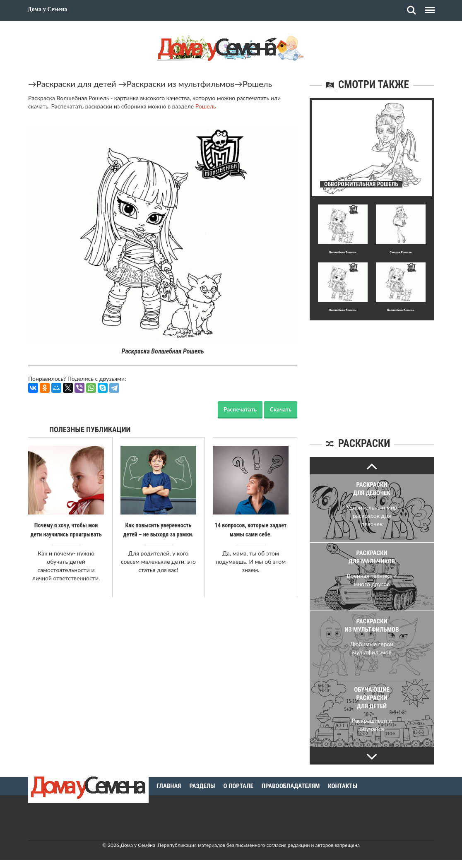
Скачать (281, 409)
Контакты (343, 786)
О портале (238, 786)
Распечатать (240, 409)
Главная (169, 786)
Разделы (202, 786)
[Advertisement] (372, 372)
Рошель (257, 84)
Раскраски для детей (76, 84)
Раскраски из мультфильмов (180, 84)
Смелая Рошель (401, 252)
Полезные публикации (90, 429)
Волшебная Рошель (343, 252)
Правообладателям (291, 786)
